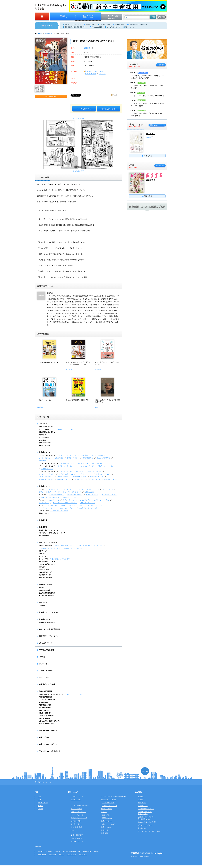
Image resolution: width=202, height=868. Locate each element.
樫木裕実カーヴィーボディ (49, 636)
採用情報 (141, 800)
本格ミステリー (44, 513)
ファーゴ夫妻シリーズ (88, 503)
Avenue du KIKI (97, 27)
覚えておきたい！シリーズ (48, 562)
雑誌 (36, 792)
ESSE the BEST (44, 570)
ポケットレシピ (44, 556)
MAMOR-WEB (120, 24)
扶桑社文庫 (43, 520)
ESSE (39, 800)
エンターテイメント (77, 815)
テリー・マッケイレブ (75, 495)
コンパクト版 (77, 694)
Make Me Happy (44, 718)
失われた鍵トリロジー (79, 477)
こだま (149, 137)
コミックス (43, 424)
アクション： (43, 500)
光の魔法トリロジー (67, 463)
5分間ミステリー (54, 489)
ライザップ (70, 370)
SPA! (39, 797)
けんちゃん (151, 134)
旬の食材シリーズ (45, 575)
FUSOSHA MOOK (46, 691)
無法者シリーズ (80, 479)
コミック (104, 812)
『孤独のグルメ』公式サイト (139, 24)
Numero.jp (97, 852)
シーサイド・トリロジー (47, 474)
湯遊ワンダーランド (45, 443)
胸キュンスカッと (45, 445)
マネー (73, 830)
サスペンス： (43, 495)
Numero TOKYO (43, 803)
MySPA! (57, 852)
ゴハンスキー (43, 440)
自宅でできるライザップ (48, 744)
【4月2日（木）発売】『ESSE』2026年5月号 (148, 96)
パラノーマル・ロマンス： (48, 466)
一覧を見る (161, 65)
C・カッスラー (105, 24)
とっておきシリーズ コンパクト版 (90, 545)
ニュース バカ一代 (46, 671)
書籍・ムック (49, 34)
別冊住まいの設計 (46, 585)
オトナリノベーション (46, 596)
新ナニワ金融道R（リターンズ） (63, 429)
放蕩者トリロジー (73, 458)
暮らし (102, 71)
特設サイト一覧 (76, 800)
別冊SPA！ (43, 602)
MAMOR (40, 806)
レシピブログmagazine (47, 716)
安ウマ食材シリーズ (45, 578)
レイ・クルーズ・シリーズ (72, 492)
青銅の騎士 (42, 461)
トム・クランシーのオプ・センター (65, 503)
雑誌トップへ (160, 166)
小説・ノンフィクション (78, 812)
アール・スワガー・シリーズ (73, 489)
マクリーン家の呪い (99, 455)
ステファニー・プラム (102, 500)
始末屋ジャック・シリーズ (88, 508)
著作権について (143, 828)
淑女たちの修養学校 (103, 458)
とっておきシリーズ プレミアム (73, 548)
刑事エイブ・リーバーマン (50, 497)
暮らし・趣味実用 (76, 809)
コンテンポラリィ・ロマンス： (49, 471)
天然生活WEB (42, 855)
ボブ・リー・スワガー (109, 824)
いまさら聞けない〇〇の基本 (60, 559)
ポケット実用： (44, 559)
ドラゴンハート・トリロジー (107, 466)
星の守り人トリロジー (46, 479)
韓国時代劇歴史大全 (45, 697)
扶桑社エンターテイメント (49, 612)
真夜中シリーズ (83, 463)
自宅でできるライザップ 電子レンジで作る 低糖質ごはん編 (78, 363)
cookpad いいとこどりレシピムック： (52, 694)
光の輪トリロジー (47, 469)
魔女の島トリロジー (111, 479)
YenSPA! (42, 606)
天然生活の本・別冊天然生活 (50, 751)
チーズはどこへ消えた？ (73, 24)
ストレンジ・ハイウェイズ (95, 505)
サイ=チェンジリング (86, 466)
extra (67, 694)
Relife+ (41, 588)
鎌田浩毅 (87, 48)
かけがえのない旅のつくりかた (49, 721)
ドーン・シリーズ (86, 474)
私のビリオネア (97, 463)
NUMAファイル (54, 500)
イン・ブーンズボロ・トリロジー (72, 471)
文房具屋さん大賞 (45, 705)
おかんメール (44, 677)
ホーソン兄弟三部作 (82, 455)
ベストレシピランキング (47, 564)
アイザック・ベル (69, 500)
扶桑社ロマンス (45, 452)
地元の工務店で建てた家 (47, 593)
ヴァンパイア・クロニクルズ (55, 505)
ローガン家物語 (63, 477)
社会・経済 (102, 74)
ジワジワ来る (44, 664)
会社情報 (138, 792)
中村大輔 (40, 407)
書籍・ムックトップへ (157, 125)
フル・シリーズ (108, 489)
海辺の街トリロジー (64, 479)
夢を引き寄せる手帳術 (46, 724)
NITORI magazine (45, 708)
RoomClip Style (44, 710)
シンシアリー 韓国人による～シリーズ (52, 533)
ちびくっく (42, 554)
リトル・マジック (45, 458)
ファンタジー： (44, 511)
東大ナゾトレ (130, 27)
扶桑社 (40, 34)
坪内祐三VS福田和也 (47, 650)
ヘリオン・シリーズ (64, 455)
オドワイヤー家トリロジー (67, 466)
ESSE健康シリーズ (45, 572)
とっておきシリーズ (108, 803)
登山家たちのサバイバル (47, 622)
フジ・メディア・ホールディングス (149, 831)
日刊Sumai (52, 855)
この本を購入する (84, 109)
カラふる (61, 855)
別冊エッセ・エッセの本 (48, 542)
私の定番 (42, 567)
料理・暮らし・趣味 (63, 34)
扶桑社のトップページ (44, 782)
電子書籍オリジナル (77, 841)
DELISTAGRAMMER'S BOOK (48, 362)
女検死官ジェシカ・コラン (72, 497)
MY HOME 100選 (44, 590)
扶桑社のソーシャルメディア (147, 822)
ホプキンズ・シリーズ (109, 495)
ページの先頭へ (145, 772)
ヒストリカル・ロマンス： (48, 455)
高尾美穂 (98, 370)
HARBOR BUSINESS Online (71, 852)
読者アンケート (143, 806)
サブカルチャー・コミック (79, 818)
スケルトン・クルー (76, 505)
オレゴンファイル (84, 500)
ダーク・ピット (44, 503)
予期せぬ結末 (89, 492)
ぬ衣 (96, 407)
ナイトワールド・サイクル (48, 508)
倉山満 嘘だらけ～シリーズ (48, 530)
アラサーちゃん (44, 437)
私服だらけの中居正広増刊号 (50, 629)
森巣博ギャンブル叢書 (47, 684)
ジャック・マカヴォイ (56, 495)
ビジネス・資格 (76, 821)
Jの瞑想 (42, 657)
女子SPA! (49, 852)
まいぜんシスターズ (114, 27)
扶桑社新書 (43, 527)
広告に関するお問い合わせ (146, 809)
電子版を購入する (108, 109)
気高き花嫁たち (88, 458)
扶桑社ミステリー (46, 486)
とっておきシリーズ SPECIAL (65, 545)
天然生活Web (90, 24)
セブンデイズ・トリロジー (68, 474)
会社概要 (141, 797)
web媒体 (38, 846)
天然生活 (40, 809)
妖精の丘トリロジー (97, 477)
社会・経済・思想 (91, 74)
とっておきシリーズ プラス (48, 548)
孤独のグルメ (43, 435)
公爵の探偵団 (59, 458)
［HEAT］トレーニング (45, 400)
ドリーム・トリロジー (103, 474)
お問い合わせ (142, 803)
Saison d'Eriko (44, 702)
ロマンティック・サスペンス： (49, 463)
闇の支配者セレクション (48, 731)
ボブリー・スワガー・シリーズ (49, 492)
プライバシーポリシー (145, 825)
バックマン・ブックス (68, 508)
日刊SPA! (40, 852)
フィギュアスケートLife (47, 700)
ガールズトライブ (46, 643)
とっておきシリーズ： (46, 545)
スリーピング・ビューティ (59, 511)
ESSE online (87, 852)
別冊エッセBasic (44, 551)
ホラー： (42, 505)
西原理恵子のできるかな (47, 432)
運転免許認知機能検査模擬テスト (76, 27)
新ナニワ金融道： (45, 429)
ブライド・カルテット (46, 477)
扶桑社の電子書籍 (76, 838)
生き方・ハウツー (76, 824)
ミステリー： (43, 489)
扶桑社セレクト (45, 619)
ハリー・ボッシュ (92, 495)
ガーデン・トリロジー (94, 471)
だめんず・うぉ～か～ (46, 427)
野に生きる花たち (95, 479)
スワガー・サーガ (93, 489)
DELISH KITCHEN (45, 713)
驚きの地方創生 (44, 536)
